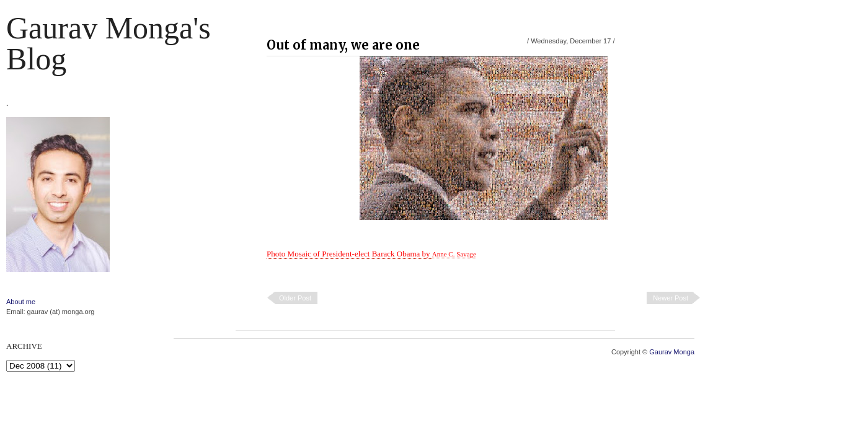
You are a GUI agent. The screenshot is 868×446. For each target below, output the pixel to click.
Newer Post (671, 298)
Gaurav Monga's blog (108, 43)
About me (21, 302)
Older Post (295, 298)
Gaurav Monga (672, 352)
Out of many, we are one (343, 45)
